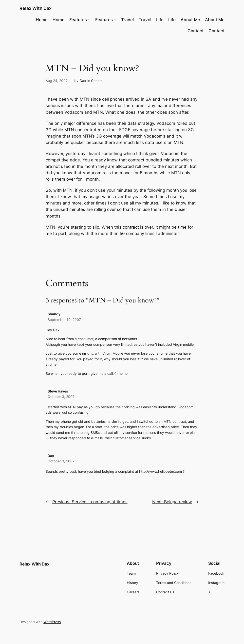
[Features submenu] (89, 19)
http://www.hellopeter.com (160, 471)
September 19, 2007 (64, 320)
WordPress (52, 622)
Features (78, 20)
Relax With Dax (36, 8)
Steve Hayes (58, 391)
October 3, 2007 (61, 397)
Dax (83, 81)
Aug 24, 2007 (57, 81)
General (97, 81)
